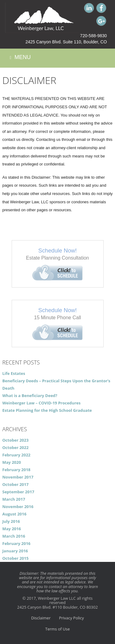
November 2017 (18, 477)
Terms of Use (58, 629)
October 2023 (16, 440)
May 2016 (12, 529)
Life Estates (14, 373)
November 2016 (18, 507)
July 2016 (11, 521)
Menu (20, 58)
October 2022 (16, 447)
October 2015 (16, 558)
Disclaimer (41, 618)
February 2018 (17, 470)
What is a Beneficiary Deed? (30, 396)
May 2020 (12, 462)
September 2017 (18, 492)
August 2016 (15, 514)
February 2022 (17, 455)
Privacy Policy (71, 618)
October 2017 (16, 484)
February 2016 (17, 543)
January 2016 (15, 551)
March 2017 (14, 499)
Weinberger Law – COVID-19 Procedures (42, 403)
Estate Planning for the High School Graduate (47, 410)
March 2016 (14, 536)
